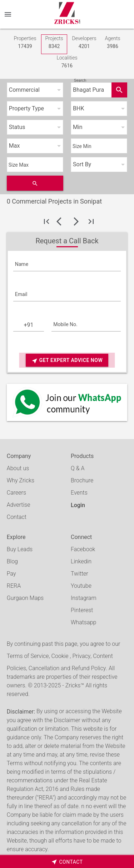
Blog (12, 561)
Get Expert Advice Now (67, 361)
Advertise (19, 505)
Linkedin (81, 561)
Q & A (78, 468)
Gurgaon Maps (25, 598)
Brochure (82, 480)
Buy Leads (20, 549)
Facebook (83, 549)
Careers (16, 493)
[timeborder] (67, 862)
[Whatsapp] (67, 402)
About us (18, 468)
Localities (67, 62)
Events (79, 493)
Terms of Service (28, 656)
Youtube (81, 586)
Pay (11, 574)
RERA (14, 586)
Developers (84, 43)
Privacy (81, 656)
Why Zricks (21, 480)
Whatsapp (83, 622)
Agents (113, 43)
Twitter (80, 574)
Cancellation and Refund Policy (67, 668)
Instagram (84, 598)
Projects (54, 43)
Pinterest (82, 610)
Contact (17, 517)
